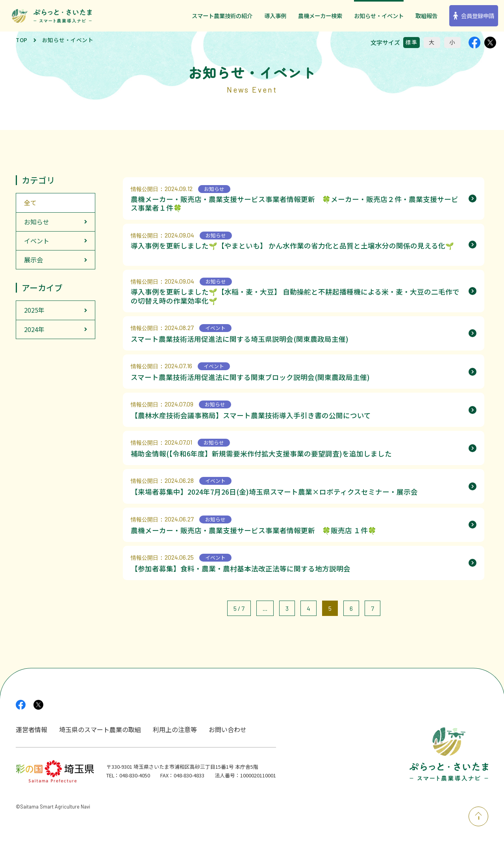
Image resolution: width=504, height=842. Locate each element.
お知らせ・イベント (379, 16)
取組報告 (426, 16)
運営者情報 (31, 729)
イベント (37, 241)
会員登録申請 (478, 16)
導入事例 (275, 16)
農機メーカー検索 (320, 16)
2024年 (34, 329)
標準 (411, 42)
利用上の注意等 (175, 729)
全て (30, 202)
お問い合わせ (228, 729)
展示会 (33, 260)
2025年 (34, 310)
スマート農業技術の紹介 (222, 16)
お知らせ (37, 222)
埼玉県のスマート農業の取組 (100, 729)
